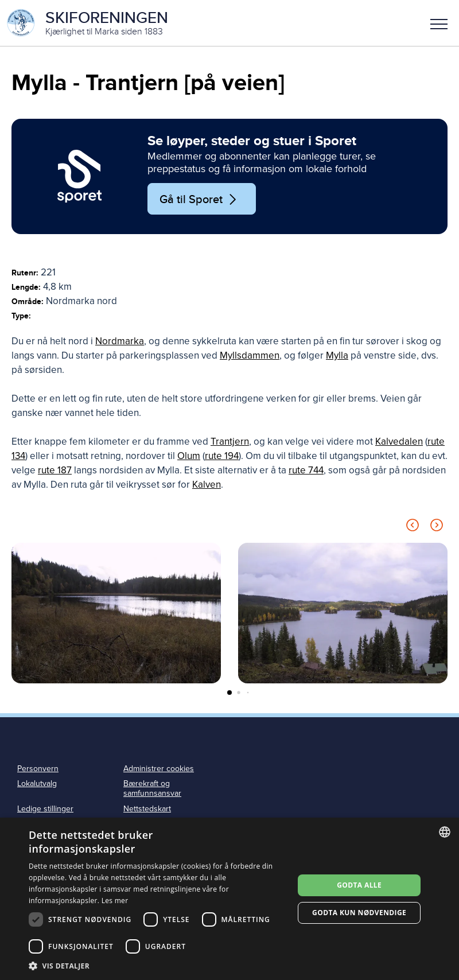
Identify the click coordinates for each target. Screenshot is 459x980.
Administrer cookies (159, 769)
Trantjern (230, 442)
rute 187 (55, 470)
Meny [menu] (439, 24)
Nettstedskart (147, 809)
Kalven (207, 485)
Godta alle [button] (359, 885)
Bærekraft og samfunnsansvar (152, 788)
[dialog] (229, 899)
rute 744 (306, 470)
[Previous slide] (413, 527)
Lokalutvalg (37, 783)
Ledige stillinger (45, 809)
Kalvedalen (399, 442)
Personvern (38, 769)
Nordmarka (120, 341)
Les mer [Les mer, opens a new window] (115, 901)
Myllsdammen (250, 355)
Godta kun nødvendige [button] (359, 913)
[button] (439, 23)
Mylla (337, 355)
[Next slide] (437, 527)
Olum (189, 456)
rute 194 (222, 456)
